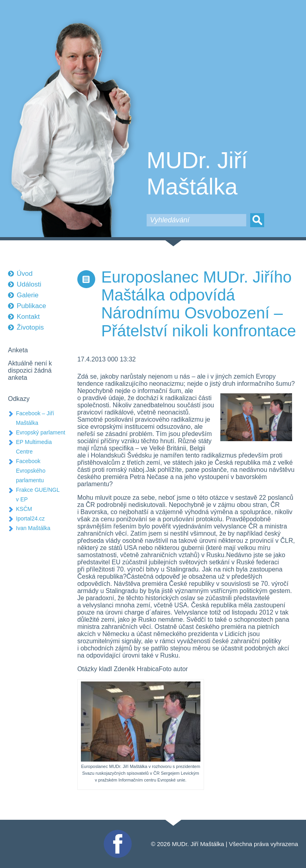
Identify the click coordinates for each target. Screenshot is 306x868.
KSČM (24, 509)
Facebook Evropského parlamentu (31, 471)
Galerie (28, 295)
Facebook (117, 833)
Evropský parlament (41, 432)
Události (29, 284)
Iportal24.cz (30, 518)
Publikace (31, 306)
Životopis (30, 327)
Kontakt (28, 317)
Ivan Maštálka (33, 528)
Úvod (25, 274)
